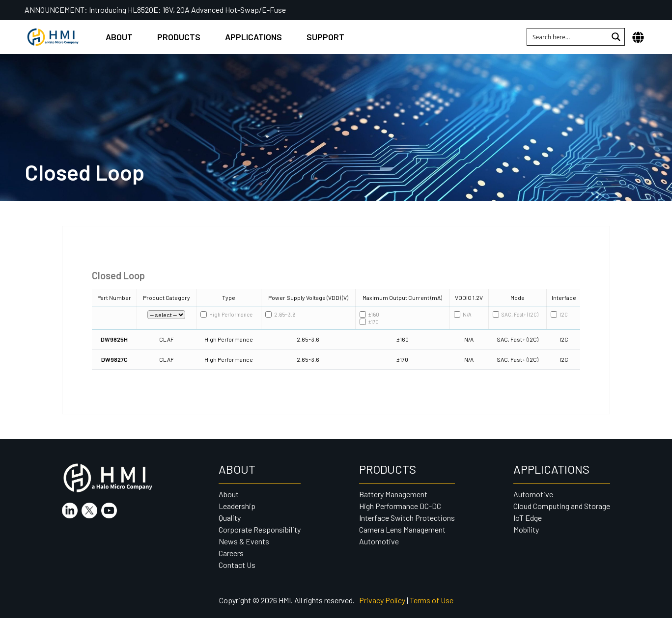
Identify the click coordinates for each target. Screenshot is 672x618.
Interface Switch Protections (407, 518)
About (119, 37)
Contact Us (237, 565)
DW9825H (114, 339)
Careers (231, 553)
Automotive (379, 541)
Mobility (526, 529)
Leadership (237, 506)
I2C (559, 314)
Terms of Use (432, 600)
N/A (463, 314)
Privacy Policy (382, 600)
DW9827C (114, 359)
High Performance (226, 314)
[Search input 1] (568, 37)
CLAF (167, 339)
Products (179, 37)
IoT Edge (528, 518)
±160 (369, 314)
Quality (230, 518)
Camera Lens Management (402, 529)
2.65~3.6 (280, 314)
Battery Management (393, 494)
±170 (369, 322)
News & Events (244, 541)
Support (325, 37)
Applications (253, 37)
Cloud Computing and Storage (562, 506)
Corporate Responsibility (260, 529)
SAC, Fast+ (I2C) (516, 314)
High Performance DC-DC (400, 506)
